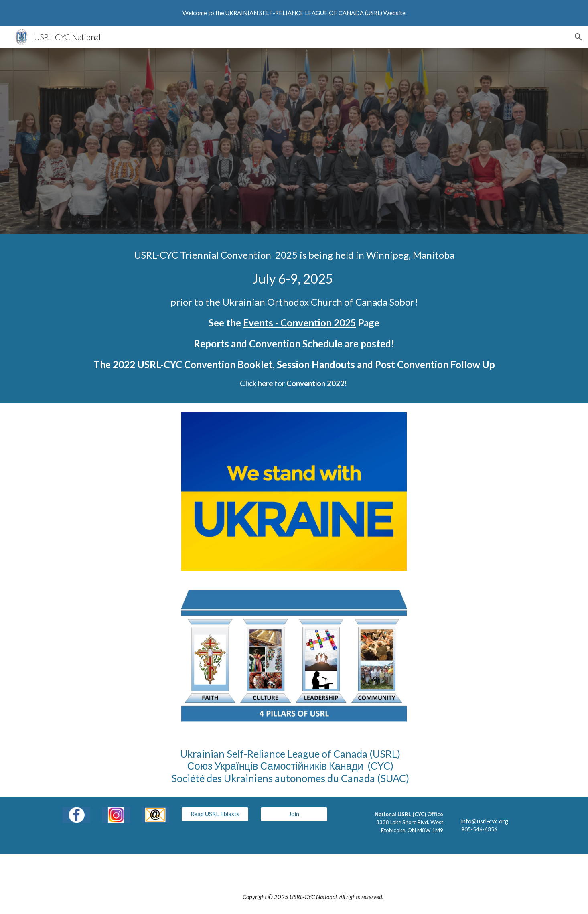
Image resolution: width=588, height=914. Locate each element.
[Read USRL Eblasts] (215, 814)
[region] (294, 13)
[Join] (294, 814)
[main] (294, 318)
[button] (578, 37)
